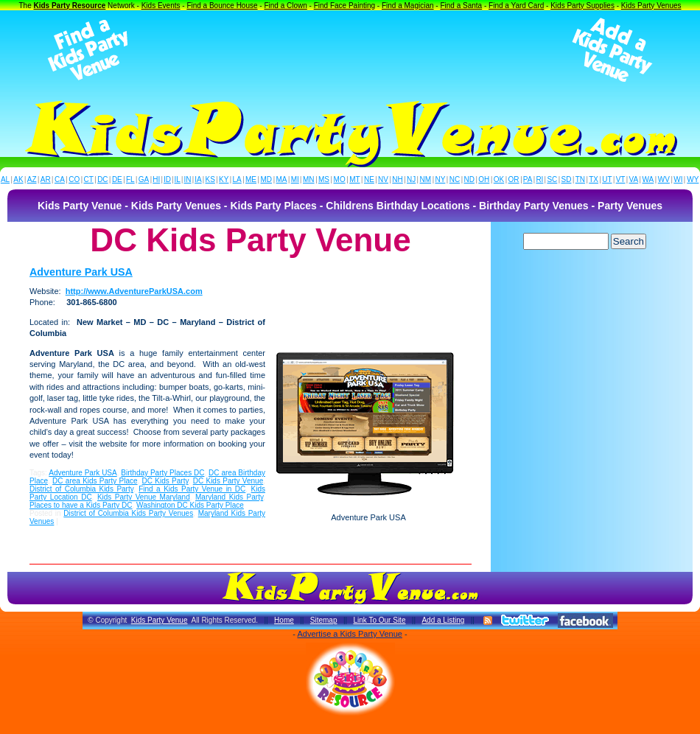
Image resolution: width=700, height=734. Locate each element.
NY (440, 179)
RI (539, 179)
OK (499, 179)
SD (567, 179)
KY (224, 179)
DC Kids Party (165, 481)
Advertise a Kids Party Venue (349, 634)
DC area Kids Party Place (95, 481)
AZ (32, 179)
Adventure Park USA (81, 272)
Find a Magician (408, 6)
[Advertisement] (350, 50)
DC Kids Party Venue (228, 481)
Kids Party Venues (651, 6)
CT (89, 179)
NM (426, 179)
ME (251, 179)
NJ (411, 179)
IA (198, 179)
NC (455, 179)
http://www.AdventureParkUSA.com (134, 291)
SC (552, 179)
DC (102, 179)
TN (580, 179)
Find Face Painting (344, 6)
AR (46, 179)
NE (369, 179)
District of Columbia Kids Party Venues (128, 513)
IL (178, 179)
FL (130, 179)
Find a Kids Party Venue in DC (192, 489)
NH (397, 179)
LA (237, 179)
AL (5, 179)
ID (167, 179)
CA (60, 179)
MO (340, 179)
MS (324, 179)
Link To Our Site (379, 620)
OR (514, 179)
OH (484, 179)
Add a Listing (443, 620)
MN (309, 179)
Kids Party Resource (70, 6)
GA (144, 179)
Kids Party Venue (160, 620)
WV (664, 179)
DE (117, 179)
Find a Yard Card (516, 6)
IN (187, 179)
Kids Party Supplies (582, 6)
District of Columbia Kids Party (81, 489)
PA (528, 179)
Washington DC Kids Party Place (190, 505)
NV (383, 179)
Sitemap (324, 620)
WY (693, 179)
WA (648, 179)
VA (634, 179)
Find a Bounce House (222, 6)
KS (210, 179)
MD (267, 179)
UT (607, 179)
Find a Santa (461, 6)
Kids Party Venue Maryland (144, 497)
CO (74, 179)
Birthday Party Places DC (162, 473)
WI (678, 179)
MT (354, 179)
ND (469, 179)
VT (621, 179)
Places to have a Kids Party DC (81, 505)
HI (156, 179)
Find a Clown (285, 6)
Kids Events (161, 6)
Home (284, 620)
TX (594, 179)
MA (282, 179)
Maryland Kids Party (229, 497)
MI (295, 179)
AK (18, 179)
